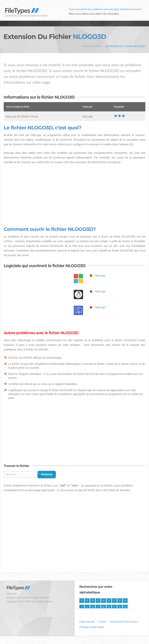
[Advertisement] (74, 195)
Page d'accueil (92, 46)
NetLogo (100, 276)
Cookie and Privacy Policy (123, 622)
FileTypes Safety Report (92, 627)
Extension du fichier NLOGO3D (125, 46)
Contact (102, 622)
